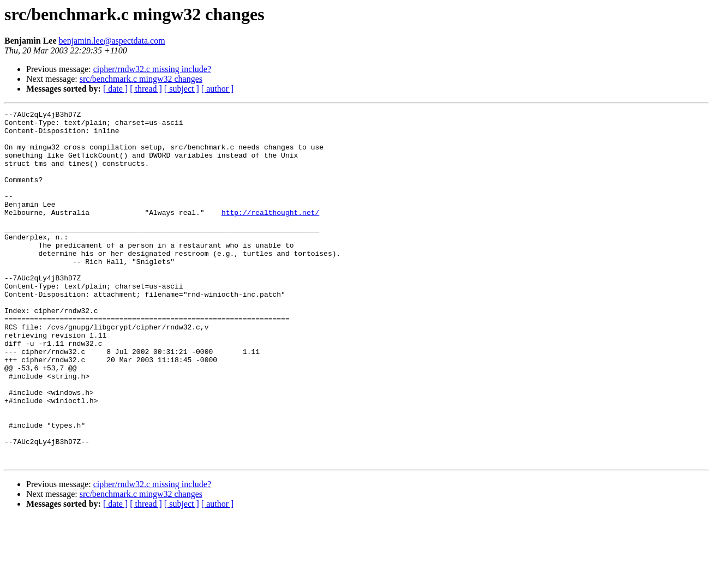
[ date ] (115, 89)
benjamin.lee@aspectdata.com (112, 41)
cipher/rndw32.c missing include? (152, 69)
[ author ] (218, 89)
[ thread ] (146, 89)
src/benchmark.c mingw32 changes (141, 79)
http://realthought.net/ (270, 233)
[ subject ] (182, 89)
